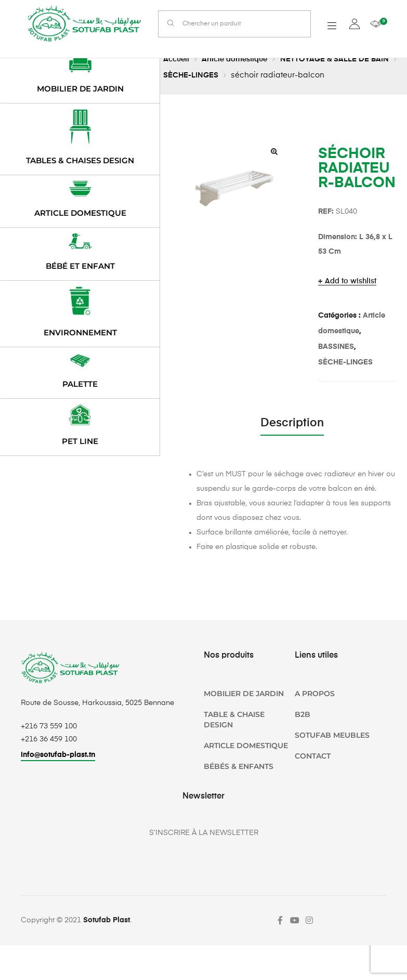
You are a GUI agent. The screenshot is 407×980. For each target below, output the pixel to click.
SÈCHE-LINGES (203, 75)
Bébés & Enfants (239, 766)
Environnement (80, 332)
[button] (274, 151)
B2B (303, 714)
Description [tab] (292, 423)
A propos (315, 694)
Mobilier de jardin (80, 89)
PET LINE (80, 441)
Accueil (177, 59)
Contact (313, 756)
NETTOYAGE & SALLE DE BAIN (344, 59)
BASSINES (336, 347)
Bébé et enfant (80, 266)
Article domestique (239, 59)
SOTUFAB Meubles (332, 735)
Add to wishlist (351, 281)
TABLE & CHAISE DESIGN (234, 720)
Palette (80, 384)
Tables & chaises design (80, 160)
